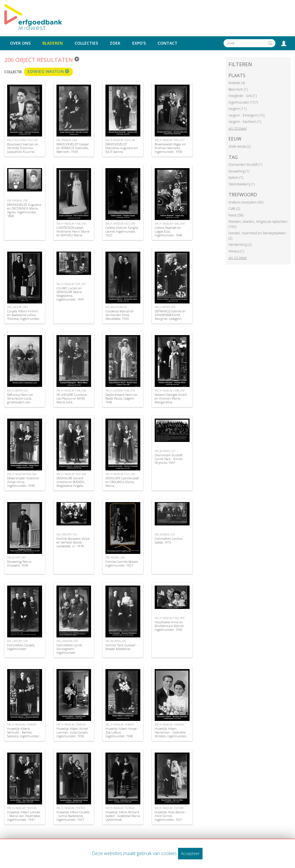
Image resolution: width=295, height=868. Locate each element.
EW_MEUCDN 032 (116, 307)
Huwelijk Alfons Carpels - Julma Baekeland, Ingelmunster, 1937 (73, 816)
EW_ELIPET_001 (17, 558)
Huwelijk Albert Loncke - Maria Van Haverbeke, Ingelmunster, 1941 (24, 816)
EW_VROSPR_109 (67, 534)
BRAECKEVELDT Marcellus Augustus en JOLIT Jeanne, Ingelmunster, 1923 (122, 150)
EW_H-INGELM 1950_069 (170, 618)
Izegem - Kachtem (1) (245, 122)
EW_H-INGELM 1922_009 (120, 224)
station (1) (236, 177)
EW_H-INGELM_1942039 (169, 724)
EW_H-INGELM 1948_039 (170, 391)
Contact (168, 43)
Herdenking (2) (240, 245)
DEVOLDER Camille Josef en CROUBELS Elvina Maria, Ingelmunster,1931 (122, 484)
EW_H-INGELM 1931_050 (120, 474)
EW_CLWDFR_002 (18, 391)
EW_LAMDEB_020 (67, 641)
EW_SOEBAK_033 (165, 534)
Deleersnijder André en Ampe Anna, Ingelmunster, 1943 (23, 482)
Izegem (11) (238, 109)
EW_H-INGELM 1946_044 (170, 224)
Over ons (20, 43)
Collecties (86, 43)
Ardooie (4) (237, 83)
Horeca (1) (236, 251)
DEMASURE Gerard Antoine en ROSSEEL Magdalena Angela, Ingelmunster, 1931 (71, 484)
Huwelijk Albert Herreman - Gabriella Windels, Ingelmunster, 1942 (171, 734)
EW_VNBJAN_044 (67, 140)
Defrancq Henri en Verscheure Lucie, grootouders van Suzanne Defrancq (20, 400)
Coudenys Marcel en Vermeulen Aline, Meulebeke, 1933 (120, 315)
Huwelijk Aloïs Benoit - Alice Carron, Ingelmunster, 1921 (171, 816)
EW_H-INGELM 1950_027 (170, 140)
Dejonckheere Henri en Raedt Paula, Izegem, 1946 (122, 398)
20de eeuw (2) (240, 146)
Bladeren (53, 43)
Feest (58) (236, 215)
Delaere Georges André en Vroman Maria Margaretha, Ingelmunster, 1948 (171, 400)
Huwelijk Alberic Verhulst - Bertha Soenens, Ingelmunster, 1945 (23, 734)
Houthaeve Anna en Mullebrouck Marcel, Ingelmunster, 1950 (169, 626)
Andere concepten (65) (246, 202)
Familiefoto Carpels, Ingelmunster (21, 647)
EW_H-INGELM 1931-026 (71, 474)
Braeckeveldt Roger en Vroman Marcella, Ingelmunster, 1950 (170, 148)
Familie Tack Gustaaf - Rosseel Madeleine (121, 647)
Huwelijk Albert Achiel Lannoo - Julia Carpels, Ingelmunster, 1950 (72, 732)
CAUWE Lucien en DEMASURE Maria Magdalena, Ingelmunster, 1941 (70, 294)
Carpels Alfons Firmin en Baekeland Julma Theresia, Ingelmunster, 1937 (24, 317)
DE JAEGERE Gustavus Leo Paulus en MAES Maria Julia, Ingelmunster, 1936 (72, 400)
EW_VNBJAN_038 (17, 201)
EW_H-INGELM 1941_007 (71, 284)
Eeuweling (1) (239, 171)
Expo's (139, 43)
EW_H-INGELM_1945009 (22, 724)
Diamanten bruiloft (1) (245, 165)
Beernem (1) (238, 89)
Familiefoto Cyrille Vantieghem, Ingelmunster (69, 649)
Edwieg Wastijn (48, 72)
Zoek (115, 43)
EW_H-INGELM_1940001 (120, 724)
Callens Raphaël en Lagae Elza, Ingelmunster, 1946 (169, 231)
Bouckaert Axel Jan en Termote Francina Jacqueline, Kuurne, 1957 (23, 150)
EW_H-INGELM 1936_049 (71, 391)
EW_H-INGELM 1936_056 (71, 224)
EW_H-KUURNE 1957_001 (23, 140)
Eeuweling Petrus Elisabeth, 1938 (19, 563)
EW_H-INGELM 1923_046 (120, 140)
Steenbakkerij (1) (242, 184)
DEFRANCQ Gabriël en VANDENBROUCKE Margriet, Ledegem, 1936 (170, 317)
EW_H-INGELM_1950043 (71, 724)
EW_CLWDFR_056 (165, 307)
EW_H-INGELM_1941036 (22, 808)
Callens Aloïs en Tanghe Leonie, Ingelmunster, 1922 (122, 231)
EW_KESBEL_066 (115, 558)
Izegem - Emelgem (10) (246, 115)
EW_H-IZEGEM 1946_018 (120, 391)
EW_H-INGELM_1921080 (169, 808)
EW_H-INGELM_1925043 (120, 808)
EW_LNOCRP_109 (17, 641)
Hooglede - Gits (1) (243, 96)
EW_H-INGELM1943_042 (22, 474)
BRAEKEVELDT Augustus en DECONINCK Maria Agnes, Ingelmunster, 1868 (24, 210)
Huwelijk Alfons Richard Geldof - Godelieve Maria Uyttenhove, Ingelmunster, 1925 (123, 818)
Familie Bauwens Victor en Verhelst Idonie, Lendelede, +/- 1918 (73, 542)
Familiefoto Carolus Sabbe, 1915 (169, 540)
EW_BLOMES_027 (165, 451)
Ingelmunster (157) (243, 102)
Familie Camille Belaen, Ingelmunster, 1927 (122, 563)
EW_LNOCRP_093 (17, 307)
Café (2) (234, 209)
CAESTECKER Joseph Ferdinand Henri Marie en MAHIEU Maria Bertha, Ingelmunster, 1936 (73, 235)
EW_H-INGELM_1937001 (71, 808)
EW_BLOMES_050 (116, 641)
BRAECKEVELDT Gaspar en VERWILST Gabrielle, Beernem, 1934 (73, 148)
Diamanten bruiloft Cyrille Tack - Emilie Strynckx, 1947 (169, 459)
